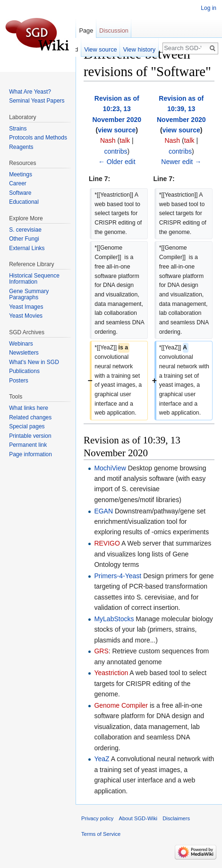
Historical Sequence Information (34, 279)
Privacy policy (97, 818)
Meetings (21, 174)
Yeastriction (111, 673)
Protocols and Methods (38, 138)
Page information (30, 454)
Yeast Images (26, 307)
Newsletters (24, 353)
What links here (29, 408)
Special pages (27, 426)
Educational (24, 202)
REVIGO (107, 543)
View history (139, 49)
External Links (27, 248)
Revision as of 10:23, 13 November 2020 (117, 109)
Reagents (21, 147)
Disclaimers (176, 818)
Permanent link (28, 445)
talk (125, 140)
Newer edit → (181, 162)
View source (100, 49)
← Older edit (117, 162)
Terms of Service (101, 834)
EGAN (103, 511)
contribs (115, 151)
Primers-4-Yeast (118, 576)
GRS (101, 651)
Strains (18, 129)
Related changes (30, 417)
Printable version (30, 436)
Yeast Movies (26, 316)
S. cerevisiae (25, 230)
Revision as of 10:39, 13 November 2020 (181, 109)
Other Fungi (24, 239)
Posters (19, 381)
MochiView (110, 468)
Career (18, 183)
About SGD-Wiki (138, 818)
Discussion (114, 30)
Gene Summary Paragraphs (29, 295)
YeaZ (102, 759)
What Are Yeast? (30, 92)
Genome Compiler (121, 705)
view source (117, 130)
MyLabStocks (114, 619)
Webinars (21, 344)
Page (86, 30)
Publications (24, 371)
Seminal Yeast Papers (37, 101)
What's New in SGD (34, 362)
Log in (209, 8)
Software (20, 193)
